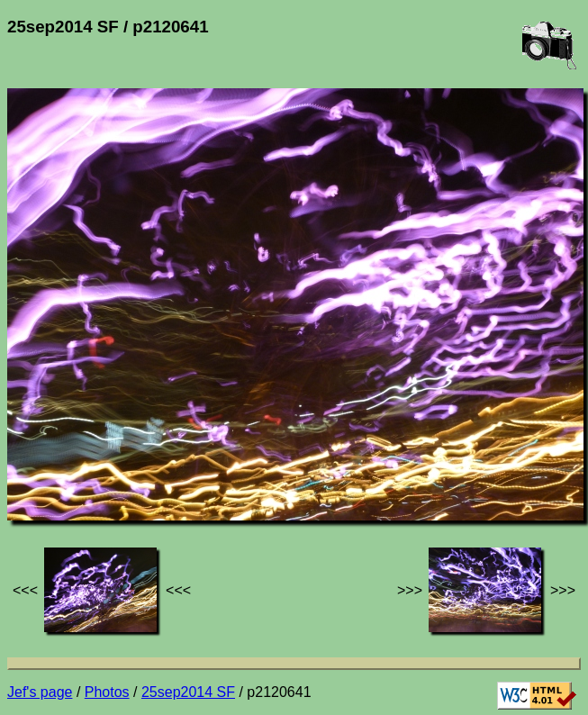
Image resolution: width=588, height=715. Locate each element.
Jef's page (40, 692)
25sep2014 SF (188, 692)
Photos (107, 692)
